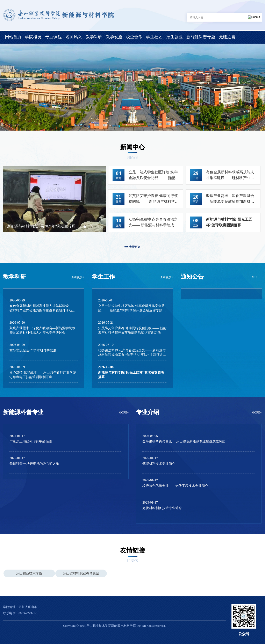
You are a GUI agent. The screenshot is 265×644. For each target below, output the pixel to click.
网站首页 (13, 37)
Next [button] (249, 87)
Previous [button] (16, 87)
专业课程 (53, 37)
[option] (132, 87)
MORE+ (257, 277)
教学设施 (114, 37)
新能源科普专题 (201, 37)
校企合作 (134, 37)
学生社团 (154, 37)
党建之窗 (227, 37)
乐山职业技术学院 (29, 573)
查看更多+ (78, 277)
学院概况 (33, 37)
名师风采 (74, 37)
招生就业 (174, 37)
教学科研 (94, 37)
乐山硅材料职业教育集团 (81, 573)
